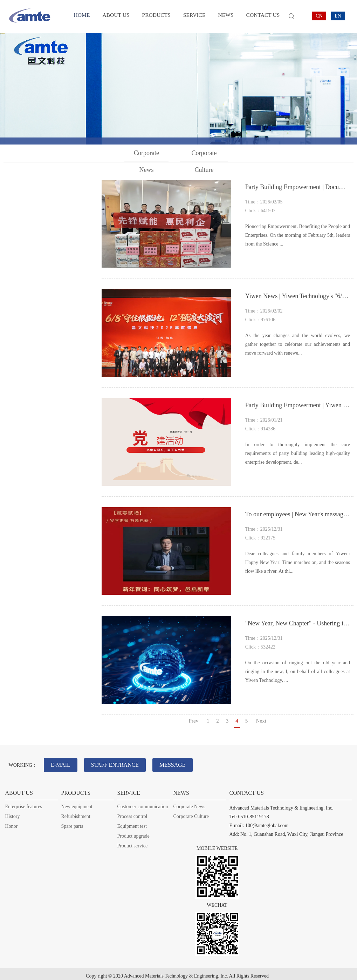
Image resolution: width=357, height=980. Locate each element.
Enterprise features (24, 802)
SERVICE (193, 16)
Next (261, 721)
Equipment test (132, 822)
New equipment (77, 802)
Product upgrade (133, 832)
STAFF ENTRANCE (121, 763)
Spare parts (72, 822)
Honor (12, 822)
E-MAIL (63, 763)
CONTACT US (260, 16)
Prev (194, 721)
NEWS (223, 16)
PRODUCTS (155, 16)
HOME (82, 16)
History (13, 812)
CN (319, 16)
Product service (133, 842)
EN (338, 16)
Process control (132, 812)
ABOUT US (116, 16)
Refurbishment (76, 812)
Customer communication (143, 802)
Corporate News (147, 156)
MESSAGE (183, 763)
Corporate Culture (205, 156)
